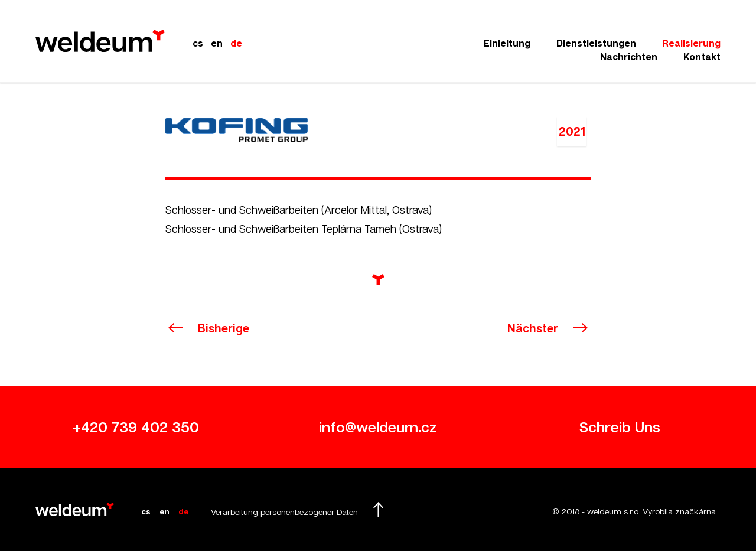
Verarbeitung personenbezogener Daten (284, 512)
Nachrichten (629, 57)
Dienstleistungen (596, 43)
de (236, 43)
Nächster (533, 328)
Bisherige (224, 328)
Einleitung (507, 43)
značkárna (695, 511)
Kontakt (702, 57)
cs (198, 43)
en (217, 43)
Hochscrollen (378, 510)
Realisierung (691, 43)
